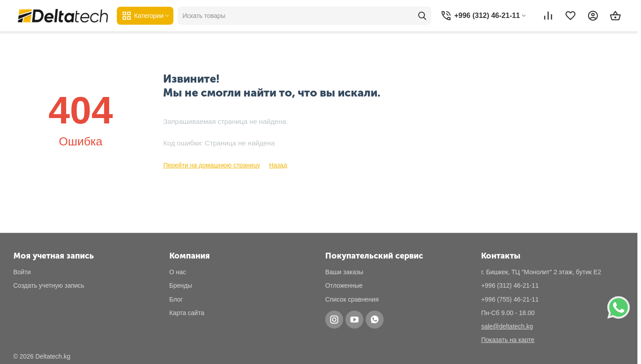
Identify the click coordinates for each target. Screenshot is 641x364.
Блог (176, 299)
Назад (278, 165)
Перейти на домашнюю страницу (212, 165)
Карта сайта (187, 313)
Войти (22, 272)
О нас (178, 272)
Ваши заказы (344, 272)
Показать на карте (508, 340)
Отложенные (344, 285)
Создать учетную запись (49, 285)
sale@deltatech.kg (507, 326)
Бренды (181, 285)
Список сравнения (352, 299)
